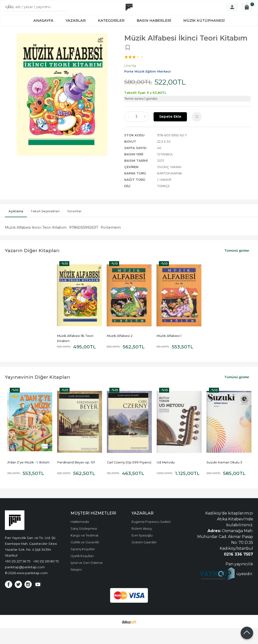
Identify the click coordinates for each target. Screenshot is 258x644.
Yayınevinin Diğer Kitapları (38, 393)
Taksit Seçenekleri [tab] (45, 227)
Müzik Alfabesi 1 (169, 352)
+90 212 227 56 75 (18, 577)
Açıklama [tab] (16, 227)
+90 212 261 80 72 (46, 577)
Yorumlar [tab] (74, 227)
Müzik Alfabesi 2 (120, 352)
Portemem (111, 243)
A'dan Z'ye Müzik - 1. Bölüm (28, 478)
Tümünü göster (237, 266)
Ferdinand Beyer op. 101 (76, 478)
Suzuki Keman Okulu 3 (224, 478)
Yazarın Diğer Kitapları (32, 266)
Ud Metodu (166, 478)
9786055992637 (84, 243)
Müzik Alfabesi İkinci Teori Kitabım (36, 243)
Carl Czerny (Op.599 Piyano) (129, 478)
